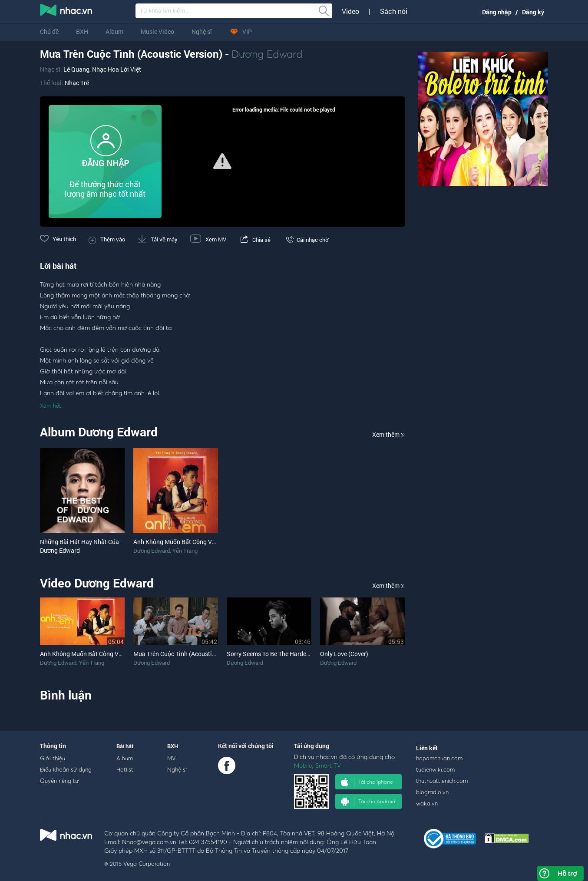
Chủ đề (49, 31)
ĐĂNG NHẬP (105, 163)
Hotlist (125, 769)
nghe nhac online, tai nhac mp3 (66, 12)
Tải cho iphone (367, 782)
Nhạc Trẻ (77, 83)
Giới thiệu (53, 758)
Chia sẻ (255, 240)
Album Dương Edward (99, 432)
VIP (241, 31)
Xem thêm (388, 434)
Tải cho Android (368, 802)
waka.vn (427, 803)
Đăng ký (533, 12)
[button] (222, 161)
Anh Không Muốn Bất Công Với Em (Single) (192, 542)
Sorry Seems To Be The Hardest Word (277, 654)
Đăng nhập (497, 12)
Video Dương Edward (97, 583)
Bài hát (125, 746)
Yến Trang (185, 551)
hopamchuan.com (439, 758)
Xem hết (51, 406)
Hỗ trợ (567, 873)
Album (114, 31)
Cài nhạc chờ (306, 240)
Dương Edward (267, 54)
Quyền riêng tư (59, 781)
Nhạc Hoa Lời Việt (117, 69)
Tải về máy (158, 239)
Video (350, 11)
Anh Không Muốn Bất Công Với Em (87, 654)
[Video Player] (222, 162)
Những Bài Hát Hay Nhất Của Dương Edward (79, 546)
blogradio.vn (432, 792)
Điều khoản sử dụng (66, 769)
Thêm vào (107, 239)
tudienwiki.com (435, 769)
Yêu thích (58, 239)
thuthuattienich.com (442, 781)
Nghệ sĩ (202, 31)
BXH (82, 31)
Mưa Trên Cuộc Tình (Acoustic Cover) (184, 654)
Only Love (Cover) (344, 654)
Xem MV (208, 239)
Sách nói (394, 11)
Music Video (157, 31)
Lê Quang (76, 69)
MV (172, 758)
